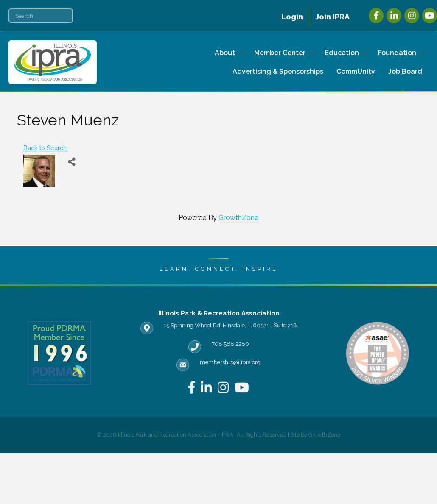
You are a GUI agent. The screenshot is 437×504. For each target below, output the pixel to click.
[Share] (71, 162)
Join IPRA (332, 17)
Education (342, 53)
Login (292, 17)
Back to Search (45, 148)
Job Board (405, 71)
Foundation (397, 53)
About (225, 53)
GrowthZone (238, 218)
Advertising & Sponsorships (278, 71)
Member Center (280, 53)
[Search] (41, 16)
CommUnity (356, 71)
